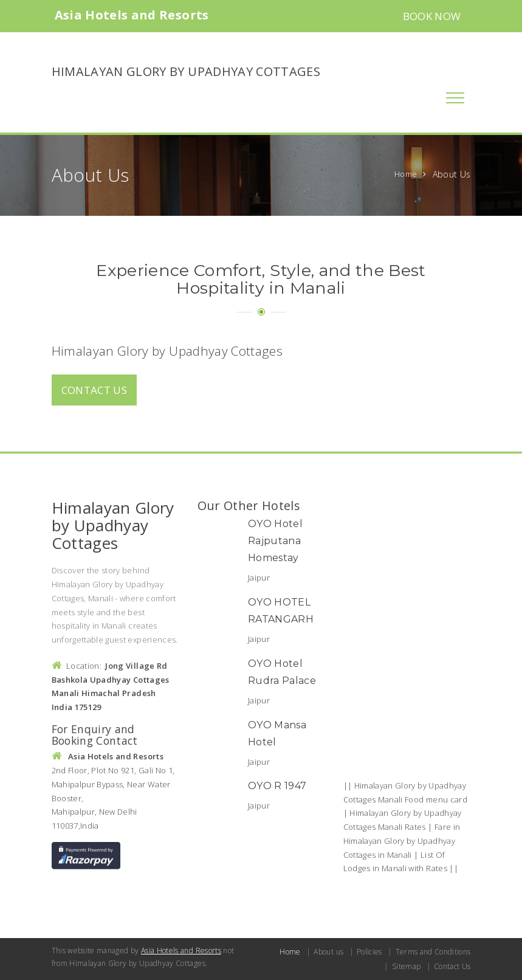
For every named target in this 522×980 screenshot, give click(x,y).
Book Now (432, 16)
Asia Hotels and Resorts (181, 951)
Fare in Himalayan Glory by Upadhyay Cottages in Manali (402, 841)
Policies (369, 952)
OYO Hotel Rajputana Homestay (275, 541)
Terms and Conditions (433, 952)
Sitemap (406, 966)
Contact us (94, 390)
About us (328, 952)
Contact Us (452, 966)
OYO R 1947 (277, 786)
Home (406, 174)
